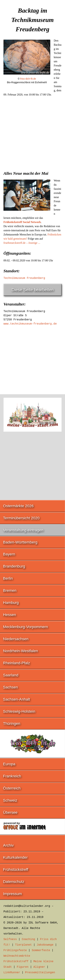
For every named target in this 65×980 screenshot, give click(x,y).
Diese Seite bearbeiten (33, 290)
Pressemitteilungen (40, 973)
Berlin (8, 578)
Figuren (23, 967)
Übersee (10, 812)
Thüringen (12, 724)
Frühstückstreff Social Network (22, 222)
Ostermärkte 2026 (18, 506)
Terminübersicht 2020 (21, 518)
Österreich (12, 788)
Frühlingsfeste (15, 950)
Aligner (39, 967)
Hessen (10, 615)
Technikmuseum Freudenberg (24, 278)
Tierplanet (23, 945)
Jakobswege (45, 945)
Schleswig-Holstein (19, 711)
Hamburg (11, 603)
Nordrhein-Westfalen (21, 651)
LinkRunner (12, 973)
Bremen (10, 591)
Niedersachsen (16, 639)
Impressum (13, 894)
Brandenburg (14, 566)
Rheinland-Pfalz (17, 663)
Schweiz (10, 800)
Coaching (29, 939)
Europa (9, 764)
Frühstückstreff (16, 870)
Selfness (10, 939)
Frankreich (12, 776)
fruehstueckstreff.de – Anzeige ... (22, 243)
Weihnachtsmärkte (17, 956)
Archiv (8, 845)
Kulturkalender (15, 857)
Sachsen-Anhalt (17, 699)
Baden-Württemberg (20, 542)
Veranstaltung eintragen (23, 530)
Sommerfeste (41, 950)
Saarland (11, 675)
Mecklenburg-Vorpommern (26, 627)
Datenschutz (14, 882)
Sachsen (11, 687)
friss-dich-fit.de (28, 79)
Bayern (9, 554)
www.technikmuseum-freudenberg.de (30, 324)
